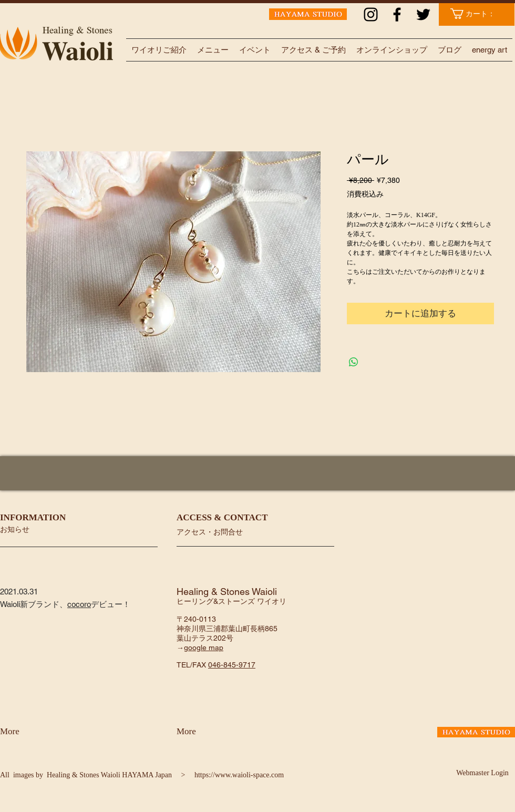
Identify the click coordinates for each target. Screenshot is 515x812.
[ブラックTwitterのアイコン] (423, 14)
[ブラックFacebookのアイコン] (397, 14)
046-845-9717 (232, 665)
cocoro (79, 604)
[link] (478, 14)
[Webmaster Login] (482, 773)
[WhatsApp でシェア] (354, 362)
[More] (28, 732)
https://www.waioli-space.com (239, 775)
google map (204, 647)
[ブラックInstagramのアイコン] (371, 14)
